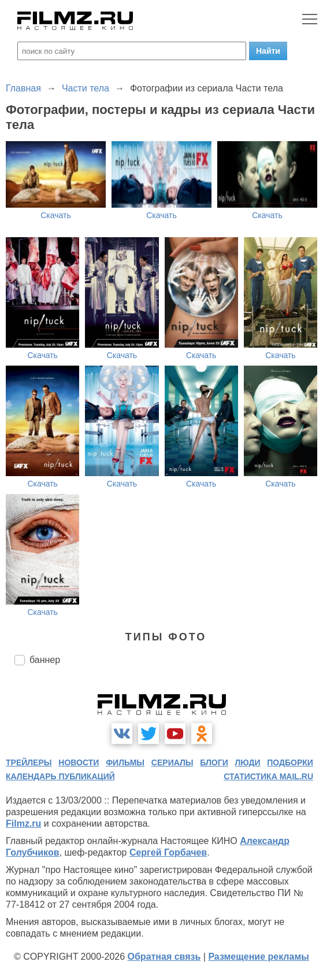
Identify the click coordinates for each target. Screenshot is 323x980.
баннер (45, 660)
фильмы (125, 762)
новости (79, 762)
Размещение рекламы (259, 957)
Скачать (56, 215)
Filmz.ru (23, 824)
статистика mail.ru (268, 776)
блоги (214, 762)
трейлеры (29, 762)
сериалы (172, 762)
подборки (290, 762)
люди (248, 762)
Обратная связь (164, 957)
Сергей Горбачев (168, 852)
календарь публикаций (60, 776)
